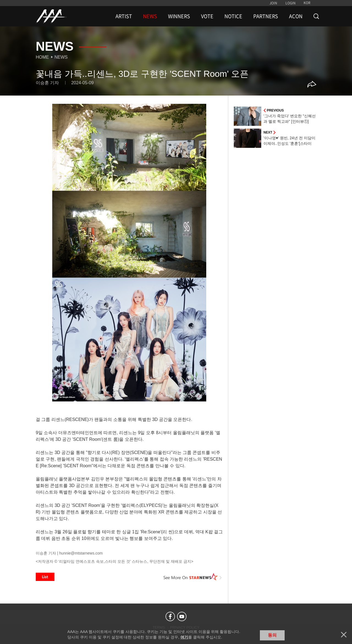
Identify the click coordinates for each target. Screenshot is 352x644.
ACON (296, 16)
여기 (184, 637)
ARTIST (124, 16)
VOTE (207, 16)
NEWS (150, 16)
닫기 (344, 635)
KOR (307, 3)
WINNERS (179, 16)
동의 (272, 635)
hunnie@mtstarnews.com (81, 553)
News (61, 57)
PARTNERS (266, 16)
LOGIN (291, 3)
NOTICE (233, 16)
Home (42, 57)
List (45, 577)
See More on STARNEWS (193, 577)
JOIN (273, 3)
